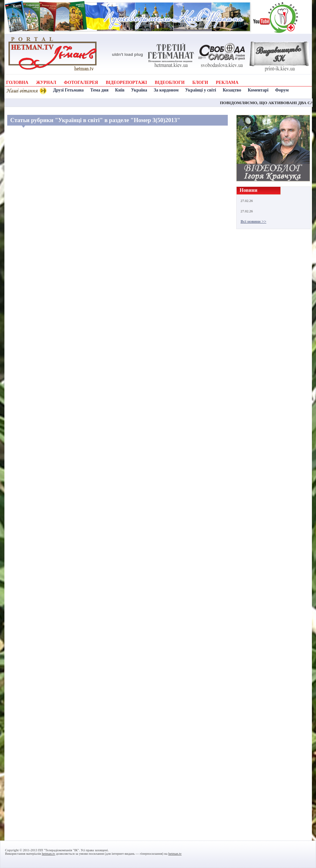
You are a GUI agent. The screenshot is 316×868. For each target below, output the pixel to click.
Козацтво (232, 90)
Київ (120, 90)
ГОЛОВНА (17, 83)
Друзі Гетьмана (69, 90)
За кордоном (166, 90)
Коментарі (258, 90)
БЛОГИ (200, 83)
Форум (282, 90)
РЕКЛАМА (227, 83)
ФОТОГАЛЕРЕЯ (81, 83)
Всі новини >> (254, 221)
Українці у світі (201, 90)
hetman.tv (49, 854)
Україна (139, 90)
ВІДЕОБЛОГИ (170, 83)
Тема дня (100, 90)
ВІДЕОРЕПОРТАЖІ (126, 83)
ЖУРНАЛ (46, 83)
